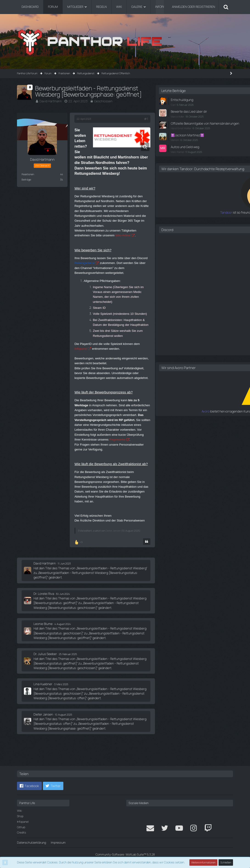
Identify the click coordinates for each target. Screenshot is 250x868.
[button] (29, 786)
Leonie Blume (42, 652)
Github (21, 827)
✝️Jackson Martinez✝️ (185, 138)
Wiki (19, 811)
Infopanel (23, 822)
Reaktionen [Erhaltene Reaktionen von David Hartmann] (28, 174)
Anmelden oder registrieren (194, 7)
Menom (174, 142)
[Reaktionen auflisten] (79, 572)
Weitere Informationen (204, 862)
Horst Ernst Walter (180, 131)
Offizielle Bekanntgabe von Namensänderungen (187, 124)
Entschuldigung (180, 100)
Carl (172, 104)
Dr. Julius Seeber (44, 682)
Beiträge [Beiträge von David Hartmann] (26, 179)
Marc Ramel (177, 153)
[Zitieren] (138, 572)
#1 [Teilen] (137, 119)
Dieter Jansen (113, 557)
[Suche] (226, 7)
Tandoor (164, 218)
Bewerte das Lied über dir (187, 111)
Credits (21, 833)
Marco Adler (177, 115)
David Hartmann (50, 101)
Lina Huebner (42, 711)
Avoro (167, 416)
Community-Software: (125, 854)
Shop (20, 816)
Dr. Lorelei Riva (43, 623)
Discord (167, 235)
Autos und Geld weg (183, 149)
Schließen (226, 862)
